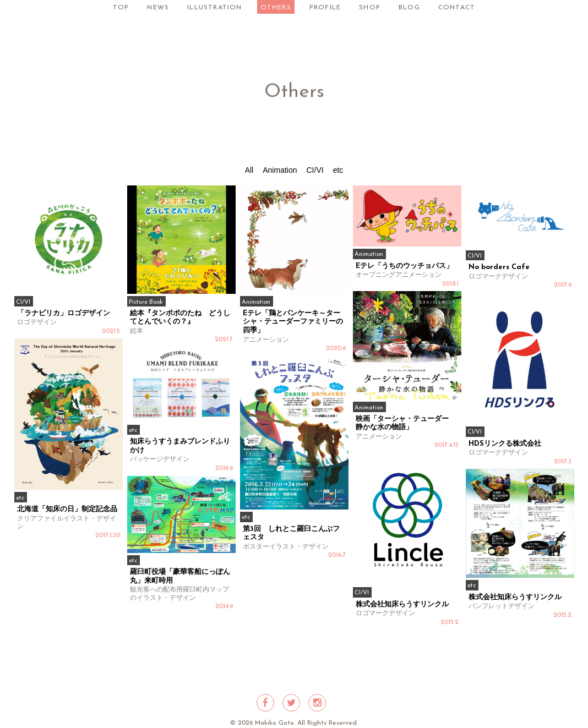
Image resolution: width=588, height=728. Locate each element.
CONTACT (457, 8)
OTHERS (276, 8)
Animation (280, 170)
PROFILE (325, 8)
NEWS (158, 8)
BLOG (409, 8)
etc (338, 170)
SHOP (370, 8)
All (249, 170)
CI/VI (315, 170)
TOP (121, 8)
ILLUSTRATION (214, 8)
